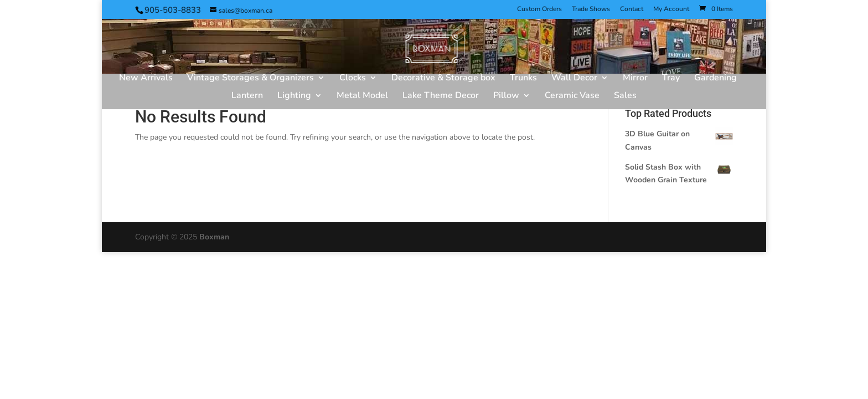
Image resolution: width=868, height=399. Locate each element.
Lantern (247, 96)
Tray (671, 79)
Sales (625, 96)
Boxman (214, 237)
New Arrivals (146, 79)
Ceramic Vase (572, 96)
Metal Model (362, 96)
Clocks (353, 79)
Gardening (715, 79)
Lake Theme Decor (441, 96)
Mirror (635, 79)
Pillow (506, 96)
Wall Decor (574, 79)
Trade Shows (591, 9)
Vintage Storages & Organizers (250, 79)
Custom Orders (539, 9)
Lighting (294, 96)
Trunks (523, 79)
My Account (671, 9)
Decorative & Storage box (443, 79)
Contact (632, 9)
